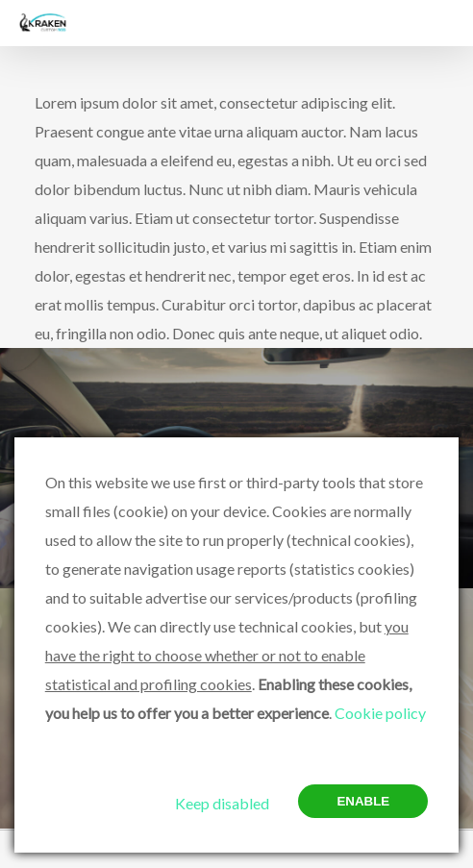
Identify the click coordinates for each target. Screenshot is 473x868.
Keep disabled (222, 803)
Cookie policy (380, 713)
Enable (363, 801)
